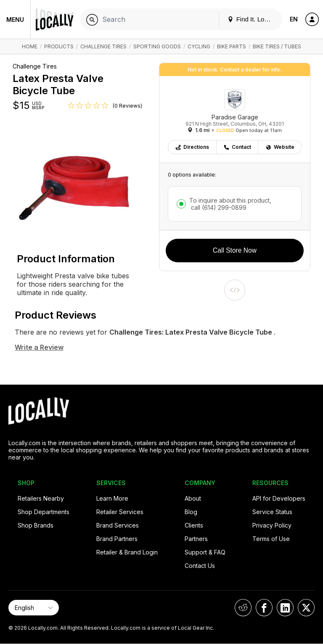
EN (294, 19)
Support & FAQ (205, 552)
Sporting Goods (157, 46)
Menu (15, 20)
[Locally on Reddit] (243, 608)
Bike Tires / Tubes (277, 46)
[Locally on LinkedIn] (285, 608)
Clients (194, 525)
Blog (191, 512)
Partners (196, 539)
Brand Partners (117, 539)
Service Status (272, 512)
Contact (237, 147)
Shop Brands (36, 525)
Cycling (199, 46)
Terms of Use (271, 539)
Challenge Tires (103, 46)
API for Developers (279, 498)
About (193, 498)
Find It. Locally (252, 19)
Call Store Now (235, 250)
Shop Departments (44, 512)
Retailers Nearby (41, 498)
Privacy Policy (272, 525)
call (218, 207)
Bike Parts (232, 46)
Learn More (112, 498)
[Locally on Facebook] (264, 608)
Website (280, 147)
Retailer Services (120, 512)
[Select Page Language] (34, 608)
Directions (192, 147)
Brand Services (118, 525)
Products (59, 46)
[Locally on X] (306, 608)
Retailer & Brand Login (127, 552)
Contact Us (200, 566)
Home (30, 46)
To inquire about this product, (230, 204)
